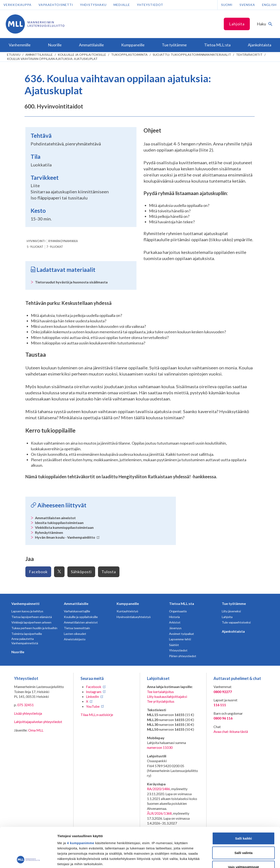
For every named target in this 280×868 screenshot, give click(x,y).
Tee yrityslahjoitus (161, 701)
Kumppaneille (128, 603)
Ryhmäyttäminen (49, 532)
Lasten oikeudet (75, 634)
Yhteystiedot (150, 5)
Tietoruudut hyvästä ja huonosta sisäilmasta (71, 282)
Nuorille (18, 652)
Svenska (247, 5)
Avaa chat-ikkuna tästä (231, 731)
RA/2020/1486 (158, 789)
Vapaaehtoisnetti (56, 5)
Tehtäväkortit (249, 55)
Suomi (227, 5)
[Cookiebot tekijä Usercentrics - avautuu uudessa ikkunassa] (28, 859)
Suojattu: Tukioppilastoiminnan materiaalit (192, 55)
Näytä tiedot (234, 859)
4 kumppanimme (81, 806)
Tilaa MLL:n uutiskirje (97, 715)
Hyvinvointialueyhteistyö (134, 617)
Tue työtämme (234, 603)
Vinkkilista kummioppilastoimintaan (64, 527)
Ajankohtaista (233, 631)
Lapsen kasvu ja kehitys (27, 611)
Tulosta (109, 572)
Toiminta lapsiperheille (27, 634)
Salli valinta (244, 815)
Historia (174, 617)
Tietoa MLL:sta (182, 603)
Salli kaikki (244, 801)
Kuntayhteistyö (127, 611)
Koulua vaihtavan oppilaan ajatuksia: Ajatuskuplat (52, 59)
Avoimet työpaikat (182, 634)
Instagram (94, 692)
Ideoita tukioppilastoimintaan (59, 523)
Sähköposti (81, 572)
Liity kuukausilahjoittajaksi (167, 696)
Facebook (38, 572)
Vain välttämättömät (243, 830)
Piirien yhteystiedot (183, 656)
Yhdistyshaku (93, 5)
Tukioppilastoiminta (129, 55)
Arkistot (175, 622)
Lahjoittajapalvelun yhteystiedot (38, 722)
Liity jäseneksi (231, 611)
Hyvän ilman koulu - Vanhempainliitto (67, 537)
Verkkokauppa (17, 5)
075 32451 (25, 705)
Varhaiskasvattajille (77, 611)
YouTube (93, 706)
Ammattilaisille (39, 55)
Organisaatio (178, 611)
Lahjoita (237, 24)
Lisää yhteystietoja (28, 713)
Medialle (122, 5)
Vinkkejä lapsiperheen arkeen (31, 622)
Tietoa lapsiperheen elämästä (32, 617)
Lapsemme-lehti (180, 639)
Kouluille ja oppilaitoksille (82, 55)
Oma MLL (36, 730)
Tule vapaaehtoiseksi (236, 622)
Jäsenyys (175, 628)
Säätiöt (174, 645)
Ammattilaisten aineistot (55, 518)
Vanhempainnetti (25, 603)
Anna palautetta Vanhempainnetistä (25, 641)
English (269, 5)
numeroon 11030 (160, 747)
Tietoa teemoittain (77, 628)
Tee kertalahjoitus (160, 692)
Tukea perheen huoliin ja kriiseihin (34, 628)
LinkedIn (92, 696)
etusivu (14, 55)
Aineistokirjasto (75, 639)
